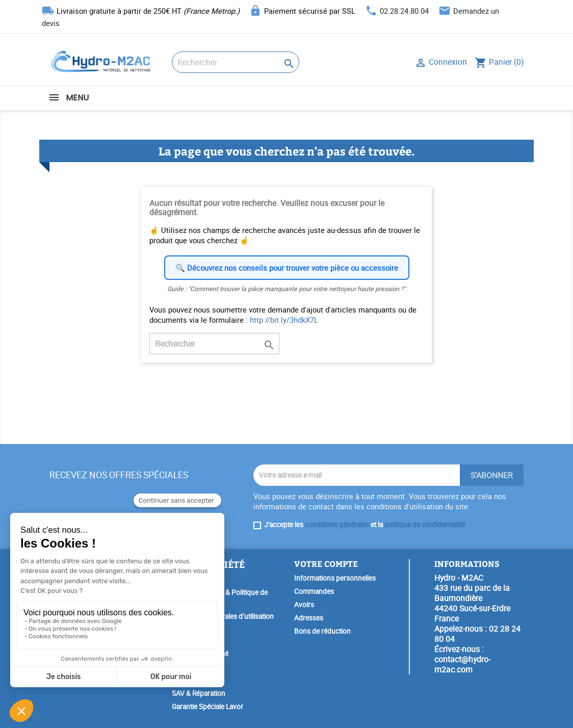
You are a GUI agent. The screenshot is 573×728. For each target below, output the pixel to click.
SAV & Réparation (199, 693)
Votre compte (326, 564)
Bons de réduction (322, 631)
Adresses (309, 618)
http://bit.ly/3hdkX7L (284, 320)
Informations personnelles (335, 578)
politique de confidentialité (425, 525)
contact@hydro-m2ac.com (462, 664)
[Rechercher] (236, 62)
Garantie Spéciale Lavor (207, 707)
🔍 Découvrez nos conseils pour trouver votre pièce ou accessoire (287, 268)
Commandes (314, 591)
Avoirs (304, 605)
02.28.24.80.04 (404, 11)
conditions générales (337, 525)
